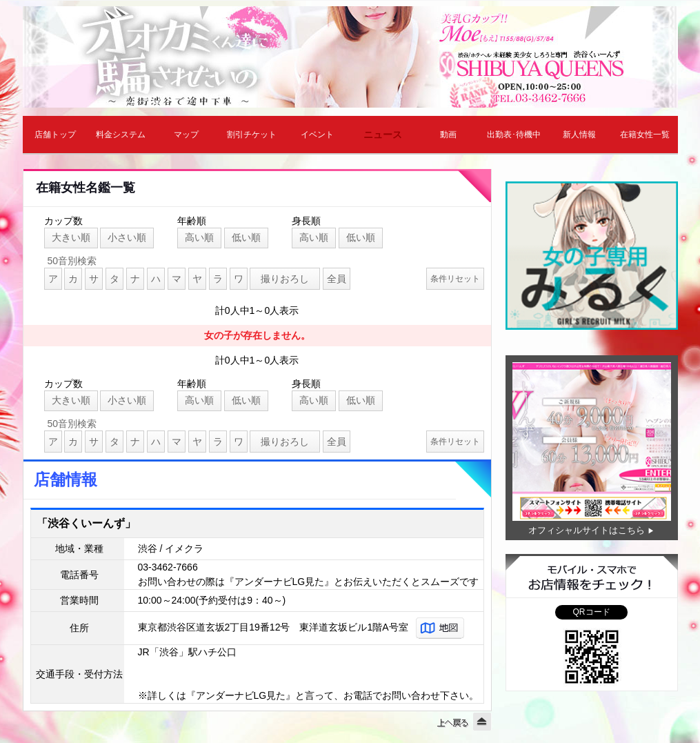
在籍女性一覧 (645, 135)
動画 (448, 135)
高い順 (199, 237)
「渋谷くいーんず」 (86, 523)
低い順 (246, 237)
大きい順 (71, 237)
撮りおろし (285, 279)
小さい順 (127, 237)
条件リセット (455, 279)
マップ (186, 135)
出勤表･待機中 (514, 135)
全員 (337, 279)
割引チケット (252, 135)
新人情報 (579, 135)
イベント (317, 135)
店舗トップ (55, 135)
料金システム (121, 135)
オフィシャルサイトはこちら (587, 530)
